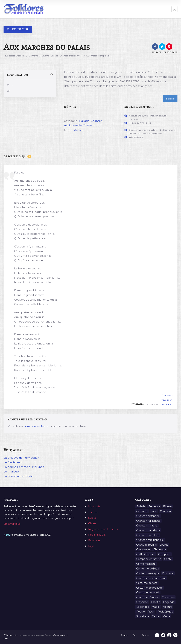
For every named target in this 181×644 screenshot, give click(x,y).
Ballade (54, 56)
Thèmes (93, 512)
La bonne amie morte (18, 476)
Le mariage (11, 471)
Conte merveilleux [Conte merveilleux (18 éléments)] (148, 569)
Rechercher (18, 29)
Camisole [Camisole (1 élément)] (142, 511)
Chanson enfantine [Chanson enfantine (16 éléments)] (148, 516)
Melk (6, 639)
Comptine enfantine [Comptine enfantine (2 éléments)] (149, 559)
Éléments (33, 56)
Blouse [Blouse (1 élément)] (167, 506)
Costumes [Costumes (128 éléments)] (168, 597)
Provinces (94, 540)
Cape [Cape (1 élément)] (154, 511)
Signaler (170, 99)
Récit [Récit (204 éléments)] (151, 612)
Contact (146, 635)
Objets (92, 523)
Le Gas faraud (13, 462)
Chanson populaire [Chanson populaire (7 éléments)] (148, 535)
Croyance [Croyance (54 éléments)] (142, 602)
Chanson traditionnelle (71, 56)
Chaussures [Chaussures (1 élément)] (143, 549)
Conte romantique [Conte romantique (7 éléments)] (148, 573)
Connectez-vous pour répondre (167, 400)
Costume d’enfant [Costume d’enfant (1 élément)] (148, 597)
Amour (79, 130)
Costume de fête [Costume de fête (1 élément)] (147, 583)
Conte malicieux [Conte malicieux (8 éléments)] (146, 564)
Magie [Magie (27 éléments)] (156, 607)
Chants (45, 56)
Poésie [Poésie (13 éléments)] (141, 612)
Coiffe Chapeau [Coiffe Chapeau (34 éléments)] (146, 554)
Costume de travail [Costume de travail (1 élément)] (148, 592)
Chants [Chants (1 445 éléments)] (164, 545)
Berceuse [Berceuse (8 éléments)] (154, 506)
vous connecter (34, 426)
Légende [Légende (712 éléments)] (169, 602)
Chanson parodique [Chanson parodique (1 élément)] (148, 530)
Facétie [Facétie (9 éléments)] (156, 602)
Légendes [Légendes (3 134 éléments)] (143, 607)
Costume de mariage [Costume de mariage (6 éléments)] (149, 588)
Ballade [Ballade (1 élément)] (141, 506)
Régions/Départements (103, 529)
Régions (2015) (97, 535)
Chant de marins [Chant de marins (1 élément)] (146, 545)
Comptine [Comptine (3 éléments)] (164, 554)
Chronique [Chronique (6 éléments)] (160, 549)
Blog (135, 635)
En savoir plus (12, 524)
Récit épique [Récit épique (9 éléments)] (165, 612)
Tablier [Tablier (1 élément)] (156, 616)
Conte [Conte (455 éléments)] (168, 559)
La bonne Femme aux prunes (24, 467)
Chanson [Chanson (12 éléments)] (165, 511)
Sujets (92, 518)
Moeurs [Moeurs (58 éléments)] (167, 607)
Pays (91, 546)
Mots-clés (94, 506)
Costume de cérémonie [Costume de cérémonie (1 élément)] (151, 578)
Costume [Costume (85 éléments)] (168, 573)
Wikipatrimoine (60, 635)
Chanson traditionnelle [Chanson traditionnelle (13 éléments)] (150, 540)
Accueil (20, 56)
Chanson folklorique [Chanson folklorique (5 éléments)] (148, 521)
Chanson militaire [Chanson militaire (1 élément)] (147, 526)
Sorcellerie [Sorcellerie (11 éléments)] (143, 616)
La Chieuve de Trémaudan (21, 458)
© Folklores (9, 635)
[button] (174, 9)
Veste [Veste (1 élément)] (167, 616)
